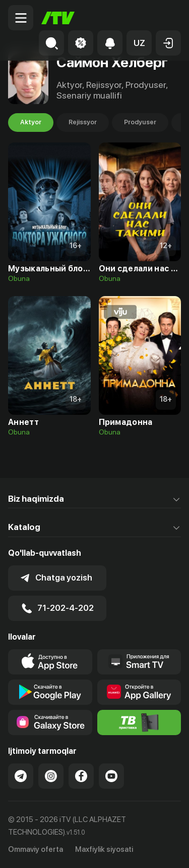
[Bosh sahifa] (58, 18)
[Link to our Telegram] (21, 776)
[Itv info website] (139, 722)
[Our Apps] (139, 662)
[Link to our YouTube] (111, 776)
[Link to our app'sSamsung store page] (50, 722)
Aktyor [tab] (31, 122)
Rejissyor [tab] (83, 122)
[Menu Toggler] (21, 18)
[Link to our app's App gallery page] (139, 692)
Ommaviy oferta (36, 849)
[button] (139, 43)
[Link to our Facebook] (81, 776)
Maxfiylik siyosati (104, 849)
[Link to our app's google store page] (50, 692)
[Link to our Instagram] (51, 776)
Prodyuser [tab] (140, 122)
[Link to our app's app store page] (50, 662)
